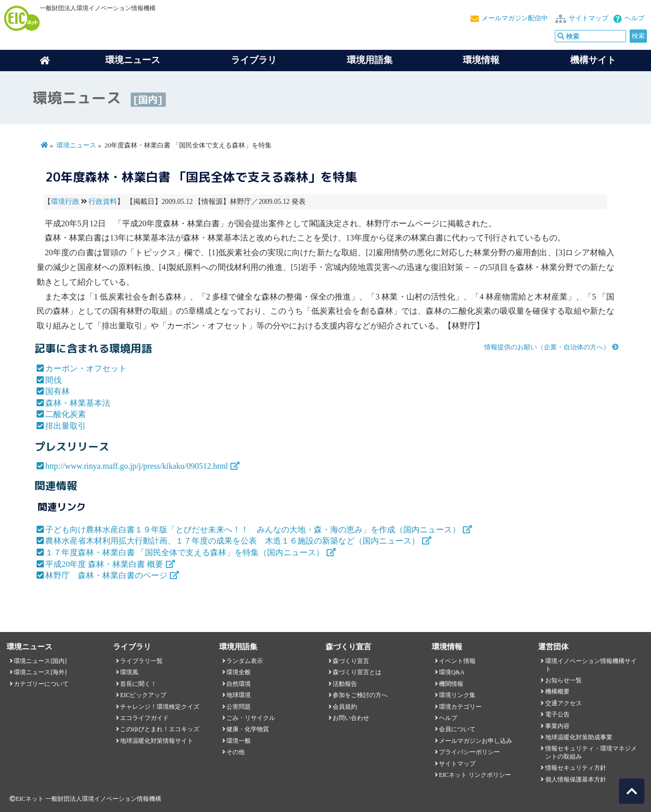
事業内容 (557, 726)
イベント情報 (457, 661)
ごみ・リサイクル (251, 718)
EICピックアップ (143, 695)
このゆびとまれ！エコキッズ (160, 729)
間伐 (53, 380)
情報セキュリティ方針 (576, 768)
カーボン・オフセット (86, 368)
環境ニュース (76, 145)
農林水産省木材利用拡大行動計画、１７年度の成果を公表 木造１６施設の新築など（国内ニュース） (232, 541)
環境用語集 (370, 60)
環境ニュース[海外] (40, 672)
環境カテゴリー (460, 707)
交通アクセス (564, 703)
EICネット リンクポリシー (475, 775)
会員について (457, 729)
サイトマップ (588, 18)
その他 (235, 752)
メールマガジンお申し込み (476, 741)
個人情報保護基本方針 (576, 779)
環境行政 (65, 202)
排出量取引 (66, 426)
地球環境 (239, 695)
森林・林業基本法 (78, 403)
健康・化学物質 (248, 729)
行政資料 (103, 202)
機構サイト (593, 60)
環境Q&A (452, 672)
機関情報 (451, 684)
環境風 (129, 672)
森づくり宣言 (351, 661)
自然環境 (239, 684)
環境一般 (239, 741)
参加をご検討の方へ (360, 695)
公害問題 (239, 707)
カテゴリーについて (41, 684)
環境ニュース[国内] (40, 661)
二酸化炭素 (66, 414)
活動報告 (345, 684)
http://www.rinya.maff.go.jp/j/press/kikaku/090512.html (137, 466)
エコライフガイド (144, 718)
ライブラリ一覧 (141, 661)
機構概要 (557, 691)
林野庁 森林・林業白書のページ (106, 575)
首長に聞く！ (138, 684)
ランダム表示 (245, 661)
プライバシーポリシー (469, 752)
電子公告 (557, 714)
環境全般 (239, 672)
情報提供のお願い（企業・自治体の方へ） (547, 347)
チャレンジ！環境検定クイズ (160, 707)
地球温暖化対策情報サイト (157, 741)
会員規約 (345, 707)
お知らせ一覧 (564, 680)
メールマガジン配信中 (515, 18)
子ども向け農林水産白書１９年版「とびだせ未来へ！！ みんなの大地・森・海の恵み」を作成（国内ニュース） (253, 530)
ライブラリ (254, 60)
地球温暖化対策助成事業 (579, 737)
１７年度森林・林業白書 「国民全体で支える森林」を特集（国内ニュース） (185, 552)
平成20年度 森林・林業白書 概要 (104, 564)
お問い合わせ (351, 718)
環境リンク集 (457, 695)
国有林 (57, 391)
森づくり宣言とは (357, 672)
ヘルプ (634, 18)
